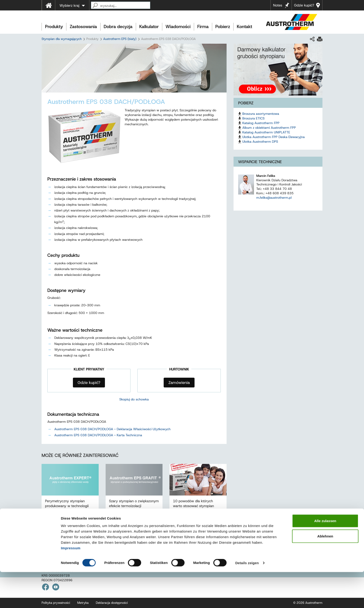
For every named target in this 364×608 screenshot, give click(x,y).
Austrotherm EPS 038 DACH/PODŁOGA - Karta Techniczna (98, 435)
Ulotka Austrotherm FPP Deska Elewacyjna (274, 137)
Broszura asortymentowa (261, 114)
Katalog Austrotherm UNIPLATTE (266, 132)
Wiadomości (178, 27)
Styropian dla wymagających (62, 39)
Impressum (71, 584)
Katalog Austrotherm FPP (261, 123)
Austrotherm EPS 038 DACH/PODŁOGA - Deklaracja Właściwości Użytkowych (112, 429)
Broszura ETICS (253, 118)
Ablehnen (325, 572)
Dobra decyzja (118, 27)
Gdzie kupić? (304, 5)
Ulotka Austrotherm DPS (260, 142)
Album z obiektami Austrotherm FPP (269, 128)
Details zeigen (247, 599)
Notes (278, 5)
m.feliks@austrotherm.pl (274, 198)
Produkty (54, 27)
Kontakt (244, 27)
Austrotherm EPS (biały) (120, 39)
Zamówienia (179, 383)
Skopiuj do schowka (134, 399)
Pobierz (223, 27)
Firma (203, 27)
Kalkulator (149, 27)
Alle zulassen (325, 557)
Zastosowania (83, 27)
